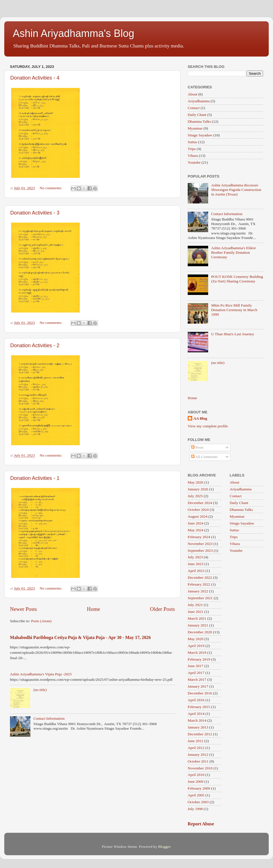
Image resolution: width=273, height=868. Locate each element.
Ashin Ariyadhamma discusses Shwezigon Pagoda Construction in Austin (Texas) (236, 190)
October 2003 (198, 802)
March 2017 (197, 679)
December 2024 (200, 503)
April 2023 (196, 571)
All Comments (204, 457)
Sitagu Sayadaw (200, 135)
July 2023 (195, 557)
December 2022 (200, 577)
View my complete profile (208, 426)
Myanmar (195, 128)
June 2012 (196, 741)
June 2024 (196, 523)
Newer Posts (23, 609)
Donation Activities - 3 (35, 213)
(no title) (40, 690)
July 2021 (195, 605)
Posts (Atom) (41, 621)
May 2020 (196, 639)
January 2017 (198, 686)
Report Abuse (201, 824)
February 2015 (199, 707)
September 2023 (200, 550)
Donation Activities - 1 (35, 478)
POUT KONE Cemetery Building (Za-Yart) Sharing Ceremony (237, 279)
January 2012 (198, 754)
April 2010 (196, 775)
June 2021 (196, 612)
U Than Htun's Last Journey (232, 334)
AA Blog (200, 418)
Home (94, 609)
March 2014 (197, 720)
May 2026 (196, 482)
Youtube (194, 162)
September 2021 (200, 598)
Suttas (192, 142)
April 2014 (196, 714)
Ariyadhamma (199, 101)
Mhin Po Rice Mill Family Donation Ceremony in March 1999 (234, 310)
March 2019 (197, 652)
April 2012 (196, 748)
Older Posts (162, 609)
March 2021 (197, 618)
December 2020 (200, 632)
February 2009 (199, 788)
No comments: (51, 188)
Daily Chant (197, 115)
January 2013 (198, 727)
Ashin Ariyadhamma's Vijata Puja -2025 (41, 674)
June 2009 (196, 781)
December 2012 (200, 734)
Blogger (164, 847)
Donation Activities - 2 (35, 345)
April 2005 (196, 795)
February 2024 (199, 537)
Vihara (193, 156)
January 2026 (198, 489)
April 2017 (196, 673)
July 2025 (195, 496)
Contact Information (49, 718)
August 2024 (197, 516)
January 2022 (198, 591)
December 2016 (200, 693)
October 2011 (198, 761)
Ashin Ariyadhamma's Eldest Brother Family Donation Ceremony (233, 252)
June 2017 (196, 666)
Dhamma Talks (199, 121)
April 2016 (196, 700)
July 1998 (195, 809)
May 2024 (196, 530)
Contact (194, 108)
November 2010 (200, 768)
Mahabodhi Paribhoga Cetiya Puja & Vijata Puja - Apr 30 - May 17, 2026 (80, 637)
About (193, 94)
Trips (192, 149)
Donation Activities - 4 (35, 78)
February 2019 (199, 659)
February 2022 (199, 584)
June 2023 (196, 564)
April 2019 (196, 646)
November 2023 (200, 544)
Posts (197, 447)
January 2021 (198, 625)
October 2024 (198, 510)
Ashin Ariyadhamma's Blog (74, 33)
